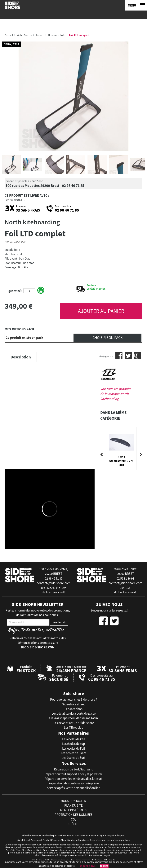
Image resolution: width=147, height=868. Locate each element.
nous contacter (73, 801)
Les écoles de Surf (73, 758)
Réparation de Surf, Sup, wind (74, 769)
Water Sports (24, 35)
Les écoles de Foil (73, 748)
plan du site (73, 805)
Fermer (104, 866)
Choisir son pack (108, 338)
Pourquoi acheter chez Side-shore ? (73, 699)
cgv (74, 819)
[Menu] (136, 5)
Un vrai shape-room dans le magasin (73, 718)
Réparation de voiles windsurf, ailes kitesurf (73, 779)
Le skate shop (73, 709)
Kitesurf (40, 35)
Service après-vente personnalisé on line (73, 788)
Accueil (9, 35)
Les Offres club (74, 727)
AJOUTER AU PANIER (101, 311)
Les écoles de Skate (74, 753)
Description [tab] (21, 357)
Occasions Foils (57, 35)
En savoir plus (88, 866)
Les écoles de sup (73, 744)
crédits (73, 824)
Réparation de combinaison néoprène (73, 783)
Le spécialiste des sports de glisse (74, 713)
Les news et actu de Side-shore (74, 723)
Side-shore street (73, 704)
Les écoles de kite (74, 739)
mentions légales (74, 810)
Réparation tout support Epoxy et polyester (74, 774)
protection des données (73, 815)
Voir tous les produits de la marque (116, 394)
